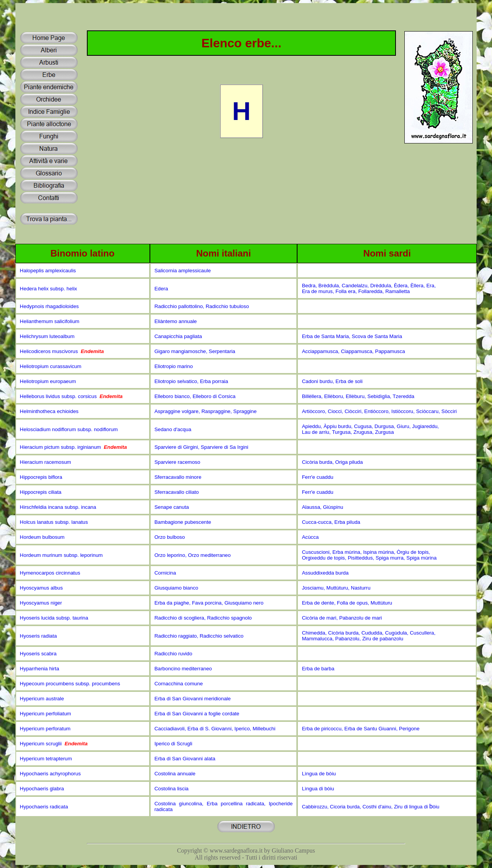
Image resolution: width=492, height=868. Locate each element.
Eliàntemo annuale (176, 321)
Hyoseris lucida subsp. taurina (54, 618)
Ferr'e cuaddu (317, 477)
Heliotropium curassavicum (51, 366)
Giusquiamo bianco (176, 588)
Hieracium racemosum (46, 462)
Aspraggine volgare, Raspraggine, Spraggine (206, 411)
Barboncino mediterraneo (183, 669)
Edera (161, 289)
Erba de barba (318, 669)
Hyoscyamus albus (42, 588)
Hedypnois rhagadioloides (49, 306)
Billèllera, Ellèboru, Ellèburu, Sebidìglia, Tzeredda (358, 396)
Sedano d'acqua (173, 429)
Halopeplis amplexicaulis (48, 271)
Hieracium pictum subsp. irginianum (74, 447)
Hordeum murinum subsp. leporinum (61, 555)
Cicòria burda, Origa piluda (332, 462)
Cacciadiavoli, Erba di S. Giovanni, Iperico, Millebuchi (215, 729)
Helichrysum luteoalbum (47, 336)
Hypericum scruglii (54, 744)
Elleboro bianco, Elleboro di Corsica (195, 396)
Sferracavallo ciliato (177, 492)
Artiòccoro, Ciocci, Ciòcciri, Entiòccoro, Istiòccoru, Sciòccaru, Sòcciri (379, 411)
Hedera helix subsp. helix (49, 289)
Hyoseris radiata (38, 636)
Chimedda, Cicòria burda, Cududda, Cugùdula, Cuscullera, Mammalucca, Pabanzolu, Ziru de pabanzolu (369, 636)
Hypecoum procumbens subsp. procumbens (70, 684)
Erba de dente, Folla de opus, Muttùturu (347, 603)
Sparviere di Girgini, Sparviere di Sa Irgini (201, 447)
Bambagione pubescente (183, 522)
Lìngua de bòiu (319, 774)
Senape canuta (172, 507)
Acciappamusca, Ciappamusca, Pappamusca (353, 351)
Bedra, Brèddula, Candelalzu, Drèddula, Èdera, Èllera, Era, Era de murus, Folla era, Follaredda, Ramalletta (369, 288)
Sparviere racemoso (177, 462)
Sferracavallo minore (178, 477)
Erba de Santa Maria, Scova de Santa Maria (352, 336)
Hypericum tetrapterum (46, 759)
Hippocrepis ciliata (41, 492)
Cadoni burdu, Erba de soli (332, 381)
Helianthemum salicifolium (50, 321)
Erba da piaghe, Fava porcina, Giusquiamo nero (209, 603)
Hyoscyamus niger (41, 603)
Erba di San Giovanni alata (185, 759)
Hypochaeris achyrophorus (51, 774)
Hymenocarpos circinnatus (50, 573)
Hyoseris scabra (38, 654)
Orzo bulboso (170, 537)
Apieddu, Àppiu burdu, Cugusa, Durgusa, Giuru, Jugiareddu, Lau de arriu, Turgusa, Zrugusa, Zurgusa (370, 429)
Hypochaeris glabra (42, 789)
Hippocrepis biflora (41, 477)
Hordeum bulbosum (42, 537)
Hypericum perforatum (45, 729)
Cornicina (165, 573)
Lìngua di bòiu (318, 789)
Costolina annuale (175, 774)
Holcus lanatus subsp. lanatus (54, 522)
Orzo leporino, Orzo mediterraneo (193, 555)
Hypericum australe (42, 699)
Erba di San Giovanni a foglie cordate (197, 714)
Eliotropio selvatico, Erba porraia (191, 381)
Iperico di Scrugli (174, 744)
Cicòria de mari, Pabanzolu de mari (342, 618)
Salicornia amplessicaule (183, 271)
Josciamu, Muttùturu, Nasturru (336, 588)
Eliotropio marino (174, 366)
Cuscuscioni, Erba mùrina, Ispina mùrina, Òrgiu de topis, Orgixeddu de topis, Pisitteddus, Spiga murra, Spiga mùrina (369, 555)
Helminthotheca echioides (49, 411)
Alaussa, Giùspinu (322, 507)
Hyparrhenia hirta (40, 669)
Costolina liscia (172, 789)
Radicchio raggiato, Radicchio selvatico (199, 636)
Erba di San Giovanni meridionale (193, 699)
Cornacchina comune (179, 684)
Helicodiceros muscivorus (62, 351)
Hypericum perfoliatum (46, 714)
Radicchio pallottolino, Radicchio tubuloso (202, 306)
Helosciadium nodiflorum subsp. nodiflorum (69, 429)
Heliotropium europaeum (48, 381)
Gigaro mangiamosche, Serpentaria (195, 351)
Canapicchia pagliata (178, 336)
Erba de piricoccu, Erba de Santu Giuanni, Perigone (361, 729)
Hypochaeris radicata (44, 807)
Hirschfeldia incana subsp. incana (58, 507)
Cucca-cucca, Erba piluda (331, 522)
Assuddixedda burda (325, 573)
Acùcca (310, 537)
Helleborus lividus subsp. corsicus (71, 396)
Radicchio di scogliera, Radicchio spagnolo (203, 618)
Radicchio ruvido (174, 654)
